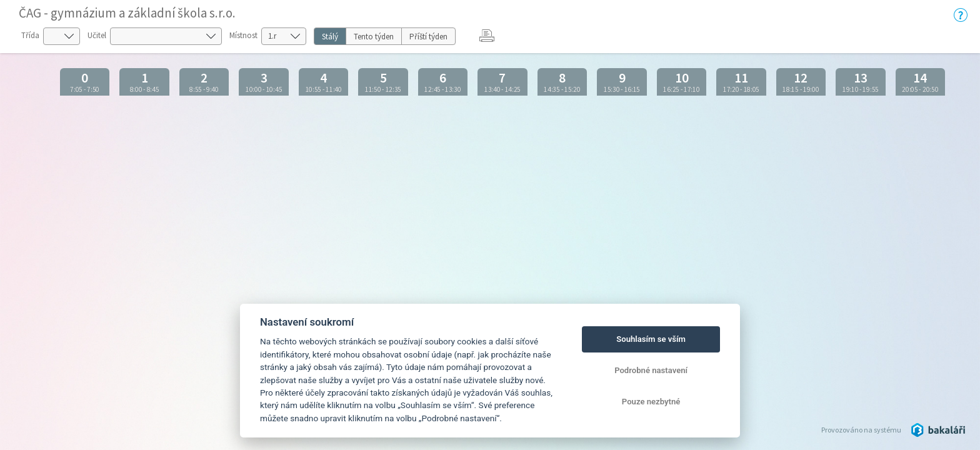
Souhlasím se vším (651, 339)
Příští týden (428, 37)
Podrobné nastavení (651, 370)
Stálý (330, 37)
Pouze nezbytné (651, 402)
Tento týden (374, 37)
